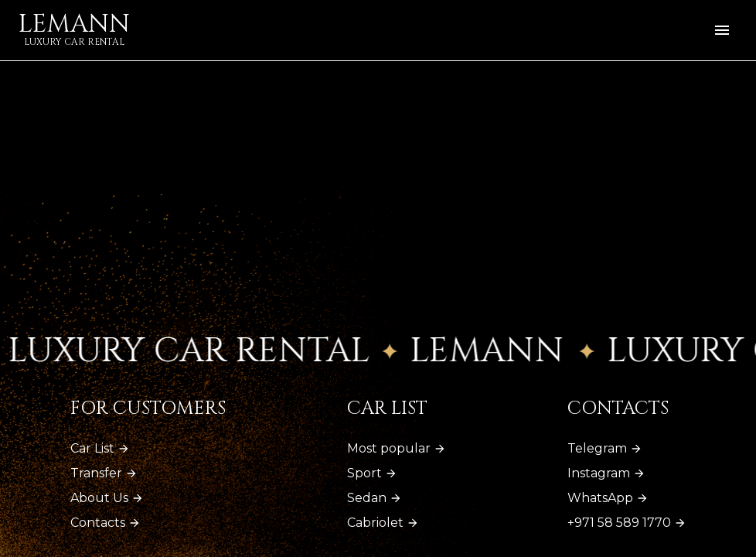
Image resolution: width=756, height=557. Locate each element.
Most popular (397, 448)
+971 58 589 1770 (627, 523)
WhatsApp (608, 498)
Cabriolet (383, 523)
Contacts (106, 523)
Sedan (375, 498)
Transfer (104, 473)
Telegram (605, 448)
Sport (372, 473)
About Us (107, 498)
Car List (100, 448)
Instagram (606, 473)
